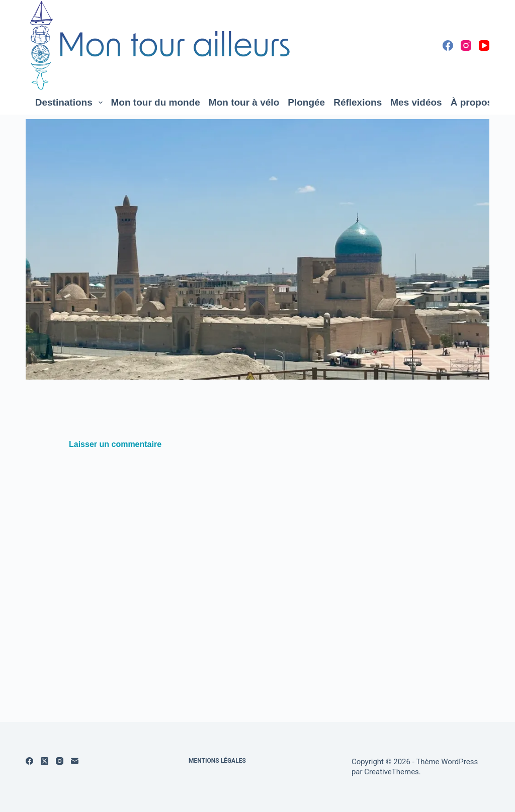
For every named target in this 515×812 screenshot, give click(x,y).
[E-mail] (75, 761)
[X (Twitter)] (45, 761)
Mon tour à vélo (244, 102)
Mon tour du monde (156, 102)
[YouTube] (484, 46)
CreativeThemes (392, 772)
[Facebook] (448, 46)
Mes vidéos (416, 102)
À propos (477, 103)
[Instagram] (466, 46)
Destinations (71, 103)
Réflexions (358, 102)
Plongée (306, 102)
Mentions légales (217, 761)
